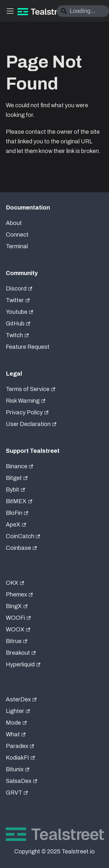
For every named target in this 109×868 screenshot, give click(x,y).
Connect (17, 235)
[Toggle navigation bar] (10, 11)
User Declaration (31, 424)
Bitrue (17, 641)
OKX (15, 583)
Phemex (19, 594)
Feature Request (28, 347)
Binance (19, 466)
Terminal (17, 246)
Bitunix (18, 769)
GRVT (17, 793)
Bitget (17, 478)
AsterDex (21, 699)
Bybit (15, 490)
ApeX (16, 524)
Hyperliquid (23, 664)
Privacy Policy (27, 412)
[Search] (83, 11)
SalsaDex (22, 781)
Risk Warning (26, 401)
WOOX (18, 629)
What (16, 734)
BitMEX (19, 501)
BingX (17, 606)
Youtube (19, 312)
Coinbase (21, 548)
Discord (19, 288)
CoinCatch (23, 536)
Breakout (21, 653)
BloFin (17, 513)
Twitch (17, 335)
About (14, 223)
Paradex (20, 746)
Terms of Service (31, 389)
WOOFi (18, 618)
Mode (16, 723)
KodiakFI (20, 758)
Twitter (18, 300)
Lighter (18, 711)
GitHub (18, 323)
